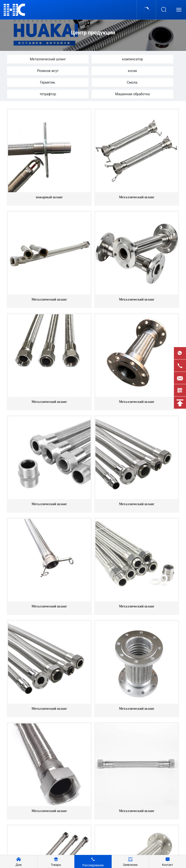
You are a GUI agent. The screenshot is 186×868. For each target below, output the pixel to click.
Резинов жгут (48, 71)
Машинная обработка (133, 94)
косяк (132, 71)
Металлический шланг (48, 59)
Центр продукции (93, 33)
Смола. (133, 82)
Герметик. (48, 82)
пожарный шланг (49, 197)
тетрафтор (48, 94)
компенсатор (133, 59)
